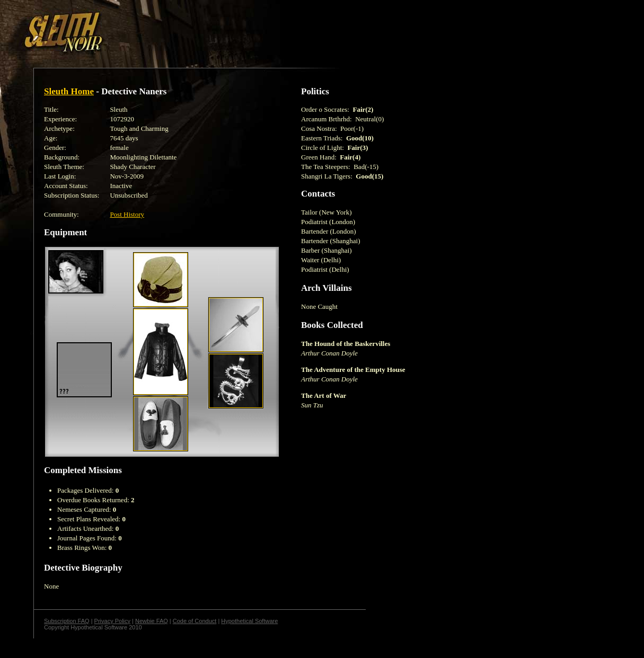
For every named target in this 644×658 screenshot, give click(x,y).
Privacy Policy (112, 621)
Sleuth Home (69, 91)
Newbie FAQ (152, 621)
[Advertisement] (184, 28)
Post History (127, 214)
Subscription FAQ (67, 621)
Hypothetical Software (249, 621)
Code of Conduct (195, 621)
